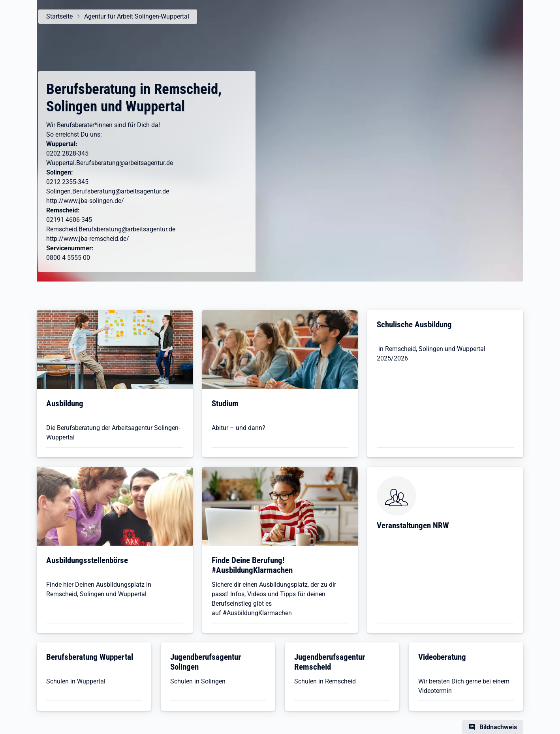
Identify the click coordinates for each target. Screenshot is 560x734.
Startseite (59, 16)
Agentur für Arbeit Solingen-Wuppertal (137, 16)
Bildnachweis (498, 727)
